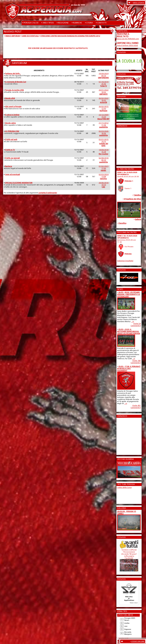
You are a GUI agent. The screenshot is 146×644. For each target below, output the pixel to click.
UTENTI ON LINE (138, 641)
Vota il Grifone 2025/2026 (127, 45)
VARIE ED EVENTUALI (30, 36)
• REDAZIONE (63, 23)
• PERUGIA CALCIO (30, 23)
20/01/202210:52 (104, 92)
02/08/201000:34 (104, 160)
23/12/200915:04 (103, 117)
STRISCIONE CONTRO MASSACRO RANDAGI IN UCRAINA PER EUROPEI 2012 (70, 36)
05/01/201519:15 (104, 143)
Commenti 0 (136, 326)
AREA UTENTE (139, 3)
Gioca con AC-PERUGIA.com (128, 39)
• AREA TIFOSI (48, 23)
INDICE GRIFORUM (13, 36)
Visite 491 (137, 405)
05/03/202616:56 (104, 133)
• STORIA (89, 23)
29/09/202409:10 (103, 76)
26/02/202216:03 (104, 100)
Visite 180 (137, 361)
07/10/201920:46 (104, 84)
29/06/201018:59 (104, 185)
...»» (133, 321)
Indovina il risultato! (125, 261)
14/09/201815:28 (104, 152)
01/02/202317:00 (104, 168)
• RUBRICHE (77, 23)
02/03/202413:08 (104, 177)
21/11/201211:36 (104, 125)
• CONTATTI (101, 23)
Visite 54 (137, 324)
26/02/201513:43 (104, 109)
